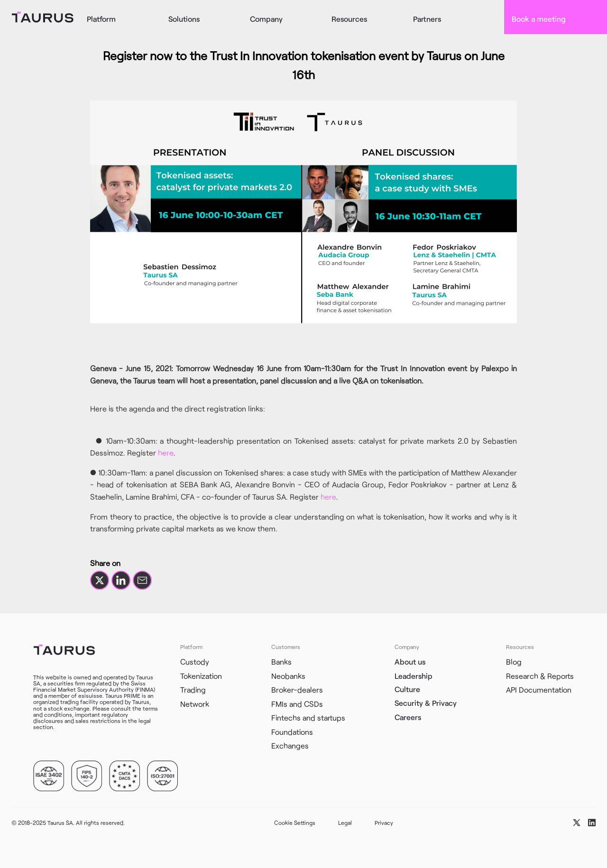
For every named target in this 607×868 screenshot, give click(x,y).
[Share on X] (100, 580)
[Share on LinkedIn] (121, 580)
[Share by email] (142, 580)
